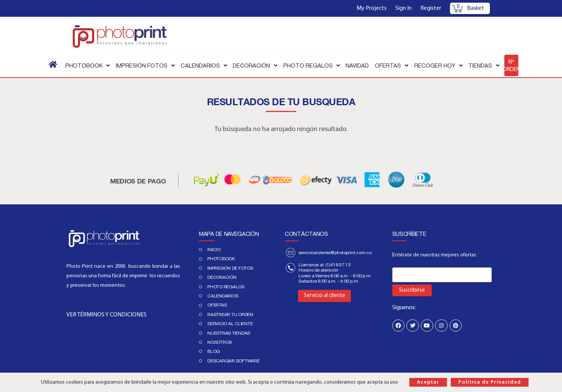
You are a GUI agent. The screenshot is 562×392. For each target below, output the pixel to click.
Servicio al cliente (230, 324)
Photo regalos (226, 287)
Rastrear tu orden (230, 315)
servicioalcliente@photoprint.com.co (335, 253)
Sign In (403, 8)
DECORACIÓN (222, 277)
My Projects (372, 8)
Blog (214, 351)
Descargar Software (234, 361)
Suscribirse (412, 290)
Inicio (214, 250)
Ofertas (217, 305)
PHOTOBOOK (221, 259)
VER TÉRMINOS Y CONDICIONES (107, 315)
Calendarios (223, 296)
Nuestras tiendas (229, 333)
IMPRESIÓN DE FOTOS (230, 268)
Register (431, 8)
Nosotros (220, 342)
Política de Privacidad (490, 382)
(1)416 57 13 (338, 265)
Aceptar (428, 382)
